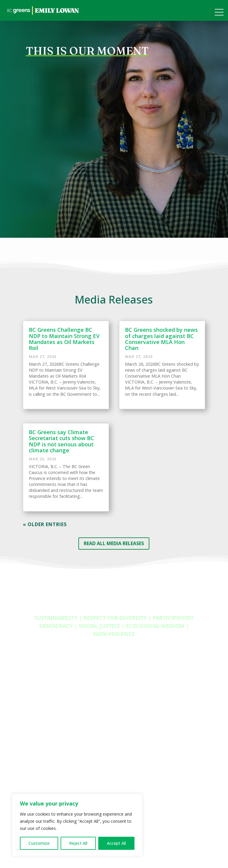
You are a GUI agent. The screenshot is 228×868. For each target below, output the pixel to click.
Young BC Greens (137, 705)
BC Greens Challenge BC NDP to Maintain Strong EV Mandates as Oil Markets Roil (64, 339)
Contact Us (34, 772)
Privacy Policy (36, 705)
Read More (38, 401)
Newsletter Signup (41, 713)
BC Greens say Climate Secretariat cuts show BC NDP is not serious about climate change (61, 441)
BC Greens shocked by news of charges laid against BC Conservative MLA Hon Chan (161, 339)
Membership (132, 697)
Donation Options (137, 721)
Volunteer (129, 681)
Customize (39, 843)
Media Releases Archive (46, 721)
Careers (127, 729)
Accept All (116, 843)
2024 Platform (37, 689)
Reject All (78, 843)
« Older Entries (45, 524)
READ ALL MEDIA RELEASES (114, 543)
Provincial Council (40, 788)
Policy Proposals (135, 737)
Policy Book (34, 697)
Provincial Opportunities (143, 689)
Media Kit (32, 681)
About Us (32, 764)
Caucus (30, 780)
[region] (77, 825)
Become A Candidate (140, 713)
